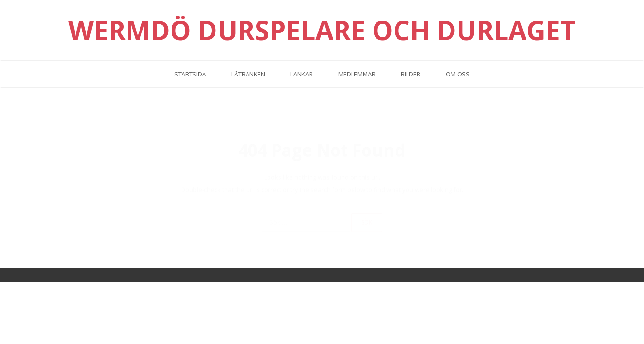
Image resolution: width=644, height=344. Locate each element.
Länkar (302, 74)
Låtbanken (248, 74)
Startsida (190, 74)
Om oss (458, 74)
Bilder (411, 74)
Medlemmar (357, 74)
